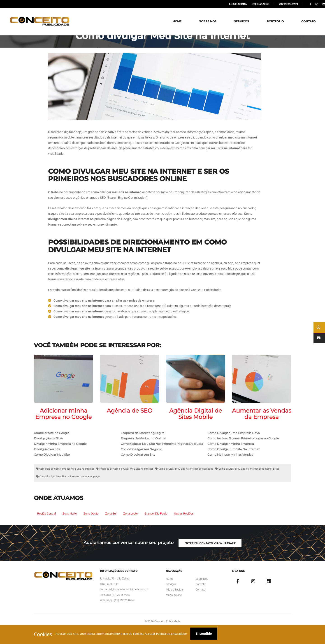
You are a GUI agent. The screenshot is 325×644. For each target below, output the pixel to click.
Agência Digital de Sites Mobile (196, 423)
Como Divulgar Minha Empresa (231, 453)
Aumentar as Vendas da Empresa (262, 423)
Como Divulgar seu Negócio (141, 459)
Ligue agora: (229, 4)
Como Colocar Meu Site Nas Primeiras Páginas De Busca (162, 453)
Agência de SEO (130, 420)
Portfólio (267, 16)
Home (168, 16)
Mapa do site (174, 615)
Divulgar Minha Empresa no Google (60, 453)
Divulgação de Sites (48, 448)
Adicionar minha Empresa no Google (63, 423)
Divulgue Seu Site (47, 459)
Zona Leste (130, 523)
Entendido (208, 634)
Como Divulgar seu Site (138, 464)
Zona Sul (111, 523)
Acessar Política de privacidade (168, 635)
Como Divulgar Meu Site (52, 464)
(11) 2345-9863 (251, 4)
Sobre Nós (199, 16)
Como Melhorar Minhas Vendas (230, 464)
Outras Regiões (184, 523)
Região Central (46, 523)
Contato (300, 16)
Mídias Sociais (175, 609)
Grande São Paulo (156, 523)
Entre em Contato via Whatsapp (213, 557)
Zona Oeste (91, 523)
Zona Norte (70, 523)
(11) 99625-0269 (278, 4)
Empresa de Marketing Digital (143, 443)
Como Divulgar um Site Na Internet (233, 459)
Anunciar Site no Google (52, 443)
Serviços (233, 16)
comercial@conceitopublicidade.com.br (124, 609)
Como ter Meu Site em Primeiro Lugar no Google (243, 448)
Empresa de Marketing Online (143, 448)
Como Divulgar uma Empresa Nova (234, 443)
